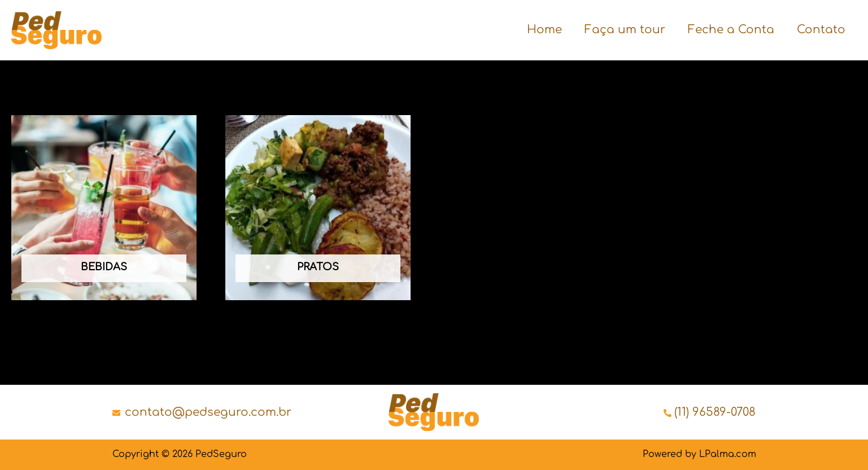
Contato (821, 30)
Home (544, 30)
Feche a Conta (731, 30)
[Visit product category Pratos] (318, 208)
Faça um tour (625, 30)
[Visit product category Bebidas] (104, 208)
